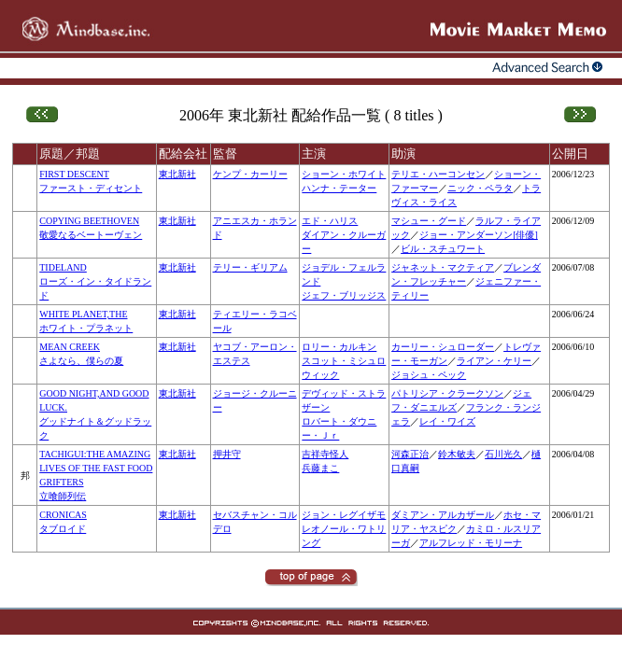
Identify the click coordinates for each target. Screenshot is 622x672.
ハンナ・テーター (339, 188)
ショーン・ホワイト (344, 174)
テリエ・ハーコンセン (438, 174)
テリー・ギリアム (250, 267)
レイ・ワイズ (447, 421)
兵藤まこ (320, 468)
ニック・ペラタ (480, 188)
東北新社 (177, 174)
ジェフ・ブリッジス (344, 295)
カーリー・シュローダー (443, 347)
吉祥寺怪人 (325, 454)
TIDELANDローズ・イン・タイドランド (95, 281)
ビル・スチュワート (443, 249)
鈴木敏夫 (457, 454)
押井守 (227, 454)
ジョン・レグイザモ (344, 515)
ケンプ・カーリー (250, 174)
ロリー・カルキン (339, 347)
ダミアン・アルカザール (443, 515)
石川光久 (503, 454)
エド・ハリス (330, 221)
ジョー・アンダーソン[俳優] (479, 235)
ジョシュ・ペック (429, 375)
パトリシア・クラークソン (447, 393)
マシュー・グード (429, 221)
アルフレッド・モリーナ (471, 543)
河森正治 (410, 454)
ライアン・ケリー (494, 361)
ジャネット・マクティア (443, 267)
